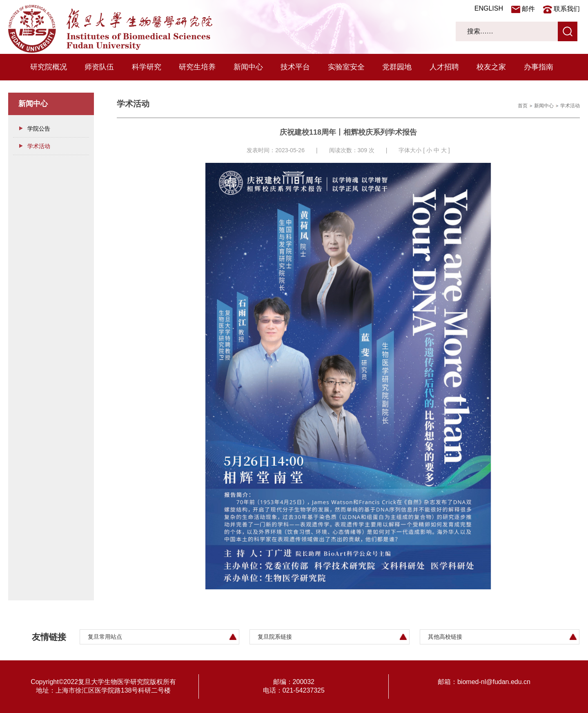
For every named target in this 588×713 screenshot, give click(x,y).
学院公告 (39, 129)
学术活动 (39, 146)
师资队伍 (99, 67)
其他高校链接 (445, 637)
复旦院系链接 (275, 637)
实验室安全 (346, 67)
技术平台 (295, 67)
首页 (523, 106)
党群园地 (397, 67)
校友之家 (491, 67)
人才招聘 (444, 67)
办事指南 (539, 67)
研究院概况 (49, 67)
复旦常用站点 (105, 637)
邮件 (528, 9)
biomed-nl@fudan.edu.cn (494, 682)
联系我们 (567, 9)
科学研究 (147, 67)
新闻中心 (248, 67)
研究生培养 (197, 67)
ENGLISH (489, 8)
